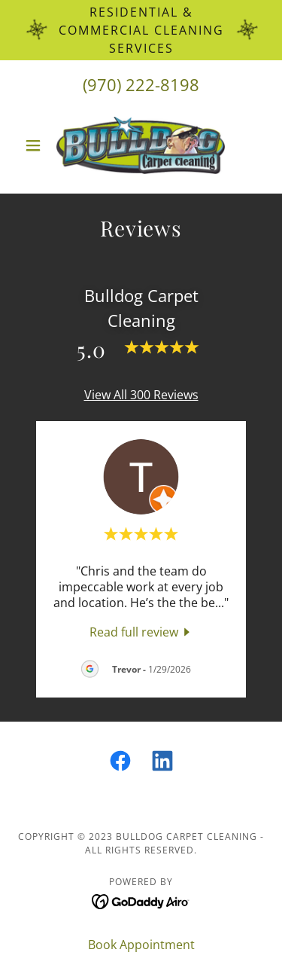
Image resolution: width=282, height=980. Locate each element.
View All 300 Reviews (141, 395)
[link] (141, 145)
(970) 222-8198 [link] (141, 84)
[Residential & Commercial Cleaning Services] (141, 30)
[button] (36, 145)
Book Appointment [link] (141, 945)
